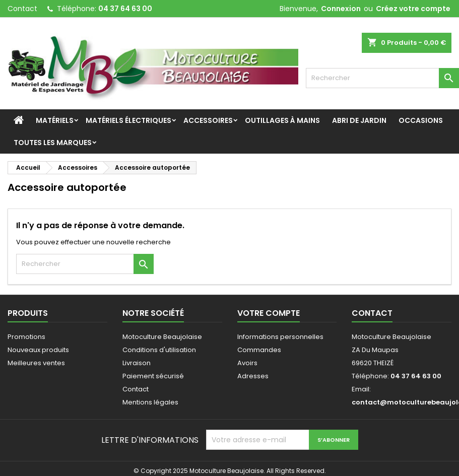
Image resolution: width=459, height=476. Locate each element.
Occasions (421, 120)
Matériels (55, 120)
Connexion (341, 9)
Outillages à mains (282, 120)
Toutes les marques (53, 143)
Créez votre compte (413, 9)
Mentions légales (150, 402)
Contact (22, 9)
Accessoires (208, 120)
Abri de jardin (359, 120)
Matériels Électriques (128, 120)
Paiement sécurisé (153, 376)
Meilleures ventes (36, 363)
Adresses (253, 376)
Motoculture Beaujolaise (162, 337)
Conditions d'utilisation (159, 350)
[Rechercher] (382, 78)
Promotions (26, 337)
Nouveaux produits (38, 350)
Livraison (137, 363)
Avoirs (247, 363)
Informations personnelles (280, 337)
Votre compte (269, 313)
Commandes (259, 350)
